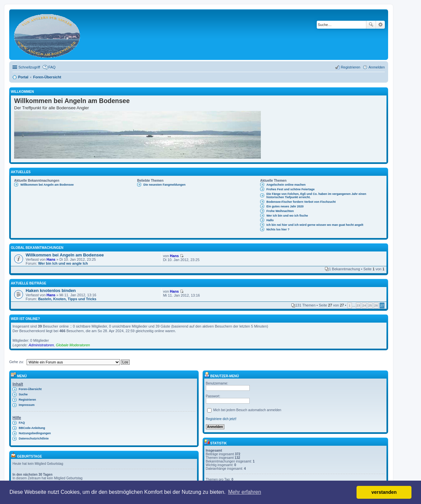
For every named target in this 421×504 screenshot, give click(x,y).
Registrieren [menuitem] (350, 67)
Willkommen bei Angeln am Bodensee (47, 185)
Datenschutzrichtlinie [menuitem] (34, 438)
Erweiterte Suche (380, 25)
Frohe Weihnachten (280, 211)
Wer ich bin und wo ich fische (287, 216)
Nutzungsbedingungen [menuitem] (35, 433)
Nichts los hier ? (278, 229)
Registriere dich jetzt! (221, 419)
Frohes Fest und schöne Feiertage (291, 189)
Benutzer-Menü (222, 376)
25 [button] (370, 305)
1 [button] (350, 305)
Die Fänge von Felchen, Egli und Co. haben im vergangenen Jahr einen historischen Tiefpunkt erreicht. (316, 196)
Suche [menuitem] (23, 394)
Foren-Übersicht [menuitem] (30, 389)
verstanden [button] (384, 492)
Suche (371, 25)
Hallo (270, 220)
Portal (23, 77)
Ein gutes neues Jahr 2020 (285, 206)
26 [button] (376, 305)
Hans (51, 259)
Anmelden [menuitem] (377, 67)
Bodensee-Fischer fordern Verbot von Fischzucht (301, 202)
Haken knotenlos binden (51, 291)
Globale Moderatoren (73, 345)
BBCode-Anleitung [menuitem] (32, 428)
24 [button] (364, 305)
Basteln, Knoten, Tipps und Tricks (67, 299)
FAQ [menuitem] (52, 67)
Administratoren (41, 345)
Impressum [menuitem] (27, 405)
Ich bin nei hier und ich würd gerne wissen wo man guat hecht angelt (315, 225)
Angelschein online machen (286, 185)
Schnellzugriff (29, 67)
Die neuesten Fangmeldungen (164, 185)
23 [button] (358, 305)
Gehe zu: (17, 362)
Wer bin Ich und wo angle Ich (63, 263)
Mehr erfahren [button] (245, 492)
